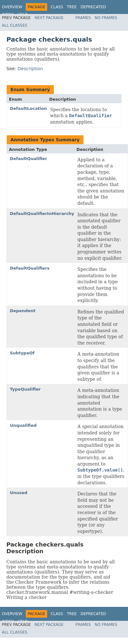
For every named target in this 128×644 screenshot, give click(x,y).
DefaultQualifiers (30, 268)
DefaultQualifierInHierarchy (42, 214)
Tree (72, 7)
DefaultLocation (28, 108)
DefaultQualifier (28, 159)
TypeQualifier (25, 389)
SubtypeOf (22, 353)
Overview (12, 7)
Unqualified (23, 425)
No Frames (106, 18)
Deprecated (93, 7)
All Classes (14, 25)
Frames (83, 18)
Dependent (23, 311)
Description (30, 69)
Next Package (49, 18)
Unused (19, 493)
